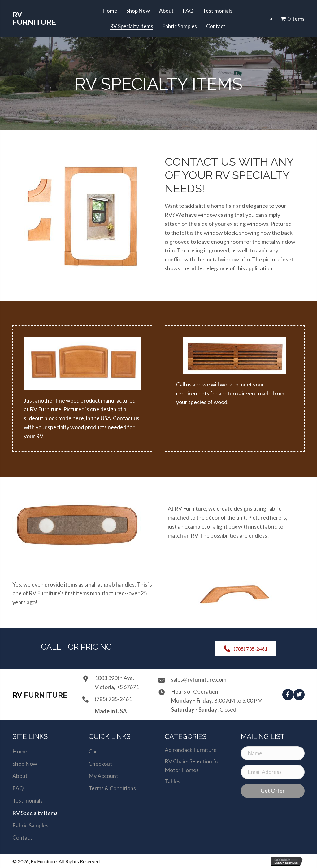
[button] (288, 695)
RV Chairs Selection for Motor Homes (193, 766)
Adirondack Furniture (191, 750)
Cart (94, 751)
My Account (103, 776)
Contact (22, 837)
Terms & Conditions (112, 788)
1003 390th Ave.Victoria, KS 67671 (117, 682)
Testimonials (28, 800)
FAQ (18, 788)
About (20, 776)
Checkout (100, 764)
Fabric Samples (30, 825)
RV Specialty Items (35, 813)
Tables (173, 781)
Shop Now (25, 764)
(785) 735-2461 (113, 699)
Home (20, 751)
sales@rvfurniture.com (199, 679)
